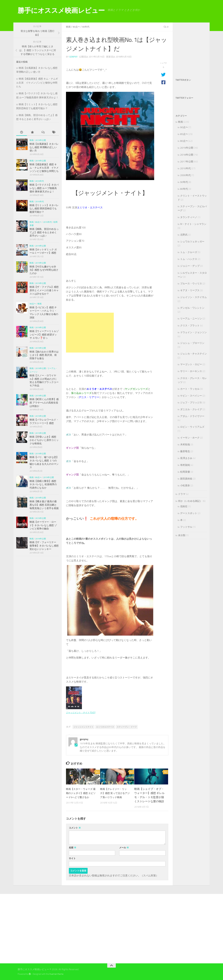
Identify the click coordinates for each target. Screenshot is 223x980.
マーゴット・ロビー (191, 364)
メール (124, 847)
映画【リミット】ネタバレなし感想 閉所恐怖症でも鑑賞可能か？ (44, 209)
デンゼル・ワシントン (192, 308)
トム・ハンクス (189, 259)
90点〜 (33, 304)
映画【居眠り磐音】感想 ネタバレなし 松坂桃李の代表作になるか (43, 484)
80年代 (184, 189)
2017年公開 (187, 162)
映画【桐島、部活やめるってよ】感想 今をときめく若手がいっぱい (44, 232)
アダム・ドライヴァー (192, 416)
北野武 (184, 235)
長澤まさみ (186, 458)
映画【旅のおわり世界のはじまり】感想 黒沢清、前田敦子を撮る (44, 355)
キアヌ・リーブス (190, 290)
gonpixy (74, 57)
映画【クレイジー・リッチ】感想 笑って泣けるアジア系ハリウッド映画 (115, 793)
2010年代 (40, 181)
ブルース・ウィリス (191, 283)
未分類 (182, 535)
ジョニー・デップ (190, 266)
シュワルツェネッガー (192, 242)
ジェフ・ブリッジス (191, 402)
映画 (69, 27)
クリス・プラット (190, 325)
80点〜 (77, 27)
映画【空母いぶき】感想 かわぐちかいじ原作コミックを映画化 (44, 440)
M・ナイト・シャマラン (193, 224)
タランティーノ (189, 217)
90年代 (88, 27)
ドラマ (182, 494)
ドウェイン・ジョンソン (193, 332)
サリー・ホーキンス (191, 371)
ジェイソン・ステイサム (193, 297)
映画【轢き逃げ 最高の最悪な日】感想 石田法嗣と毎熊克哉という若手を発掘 (44, 505)
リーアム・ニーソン (191, 319)
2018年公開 (187, 155)
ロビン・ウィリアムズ (192, 427)
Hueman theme (56, 974)
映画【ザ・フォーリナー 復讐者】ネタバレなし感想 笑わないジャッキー (44, 546)
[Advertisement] (90, 332)
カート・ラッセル (190, 389)
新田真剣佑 (186, 479)
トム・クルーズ (189, 252)
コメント (75, 828)
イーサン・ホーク (190, 438)
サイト (72, 858)
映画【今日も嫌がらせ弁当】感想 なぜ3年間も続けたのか (44, 270)
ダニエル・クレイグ (191, 409)
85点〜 (184, 134)
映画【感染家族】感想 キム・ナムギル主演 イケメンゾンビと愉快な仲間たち (37, 83)
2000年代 (185, 175)
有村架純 (185, 465)
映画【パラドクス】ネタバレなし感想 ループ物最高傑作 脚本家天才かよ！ (44, 188)
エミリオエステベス (105, 727)
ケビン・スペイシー (191, 396)
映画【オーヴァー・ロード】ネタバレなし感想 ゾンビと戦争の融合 (43, 525)
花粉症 (184, 506)
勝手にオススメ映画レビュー (61, 10)
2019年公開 (41, 140)
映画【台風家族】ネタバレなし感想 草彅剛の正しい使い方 (44, 147)
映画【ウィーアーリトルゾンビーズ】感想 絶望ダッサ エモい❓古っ (44, 335)
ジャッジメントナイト (83, 727)
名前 (73, 847)
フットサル (186, 527)
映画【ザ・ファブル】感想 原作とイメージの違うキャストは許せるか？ (44, 290)
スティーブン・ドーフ (127, 727)
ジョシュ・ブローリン (192, 343)
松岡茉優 (185, 472)
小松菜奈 (185, 485)
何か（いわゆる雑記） (190, 501)
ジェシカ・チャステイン (193, 354)
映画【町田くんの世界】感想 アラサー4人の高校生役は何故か (44, 403)
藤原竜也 (185, 451)
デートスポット (189, 513)
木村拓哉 (185, 444)
